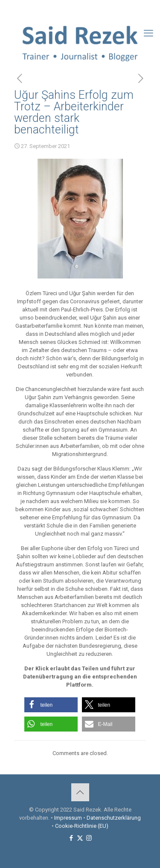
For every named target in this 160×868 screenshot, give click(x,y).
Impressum (68, 818)
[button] (51, 705)
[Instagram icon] (91, 9)
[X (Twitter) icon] (80, 9)
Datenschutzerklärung (114, 818)
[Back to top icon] (80, 792)
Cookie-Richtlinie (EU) (82, 826)
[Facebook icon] (70, 9)
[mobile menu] (148, 33)
